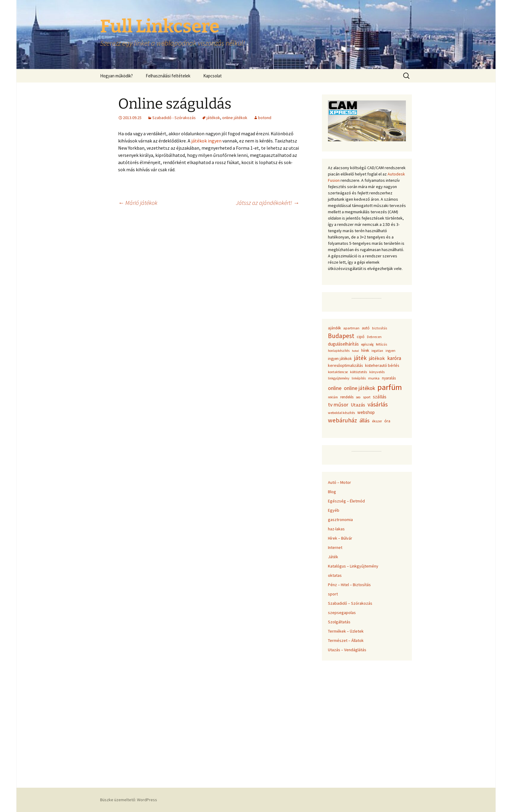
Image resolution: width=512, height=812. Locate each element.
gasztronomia (340, 520)
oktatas (335, 575)
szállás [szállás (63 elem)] (380, 397)
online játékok (235, 118)
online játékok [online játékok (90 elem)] (359, 388)
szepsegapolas (342, 613)
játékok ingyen (206, 141)
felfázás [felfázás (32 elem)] (381, 344)
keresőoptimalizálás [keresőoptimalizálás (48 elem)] (345, 365)
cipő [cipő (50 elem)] (361, 337)
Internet (335, 547)
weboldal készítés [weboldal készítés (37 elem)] (341, 413)
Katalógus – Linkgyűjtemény (353, 566)
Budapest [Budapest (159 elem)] (341, 336)
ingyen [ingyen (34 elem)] (390, 351)
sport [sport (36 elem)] (367, 397)
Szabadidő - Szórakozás (174, 118)
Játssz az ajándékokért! (268, 203)
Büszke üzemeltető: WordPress (129, 800)
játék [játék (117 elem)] (360, 358)
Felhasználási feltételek (168, 76)
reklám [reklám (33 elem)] (333, 397)
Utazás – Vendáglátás (347, 650)
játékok (213, 118)
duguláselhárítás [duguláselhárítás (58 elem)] (343, 344)
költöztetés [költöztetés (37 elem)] (359, 372)
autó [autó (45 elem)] (366, 328)
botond (265, 118)
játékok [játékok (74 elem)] (377, 358)
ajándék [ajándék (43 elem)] (334, 328)
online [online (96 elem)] (335, 388)
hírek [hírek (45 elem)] (365, 351)
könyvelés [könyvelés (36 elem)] (377, 372)
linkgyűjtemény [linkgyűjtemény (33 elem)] (339, 378)
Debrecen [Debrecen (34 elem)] (374, 337)
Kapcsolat (213, 76)
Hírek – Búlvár (340, 538)
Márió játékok (138, 203)
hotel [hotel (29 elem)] (355, 351)
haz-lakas (336, 529)
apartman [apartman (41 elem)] (351, 328)
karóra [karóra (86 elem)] (394, 358)
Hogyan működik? (116, 76)
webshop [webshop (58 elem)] (366, 412)
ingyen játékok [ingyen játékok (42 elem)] (340, 359)
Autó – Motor (339, 482)
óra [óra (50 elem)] (387, 421)
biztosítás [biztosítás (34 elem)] (380, 328)
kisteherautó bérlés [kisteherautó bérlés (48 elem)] (382, 365)
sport (333, 594)
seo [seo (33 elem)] (358, 397)
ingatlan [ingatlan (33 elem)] (377, 351)
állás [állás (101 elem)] (365, 420)
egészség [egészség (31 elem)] (367, 344)
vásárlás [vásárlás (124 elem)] (378, 404)
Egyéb (334, 510)
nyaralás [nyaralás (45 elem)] (389, 378)
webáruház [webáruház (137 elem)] (342, 420)
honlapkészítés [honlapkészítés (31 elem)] (339, 351)
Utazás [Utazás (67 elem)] (358, 405)
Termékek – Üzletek (346, 631)
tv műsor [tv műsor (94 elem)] (338, 405)
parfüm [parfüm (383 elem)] (390, 387)
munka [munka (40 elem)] (374, 378)
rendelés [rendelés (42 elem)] (347, 397)
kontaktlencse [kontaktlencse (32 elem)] (338, 372)
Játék (333, 557)
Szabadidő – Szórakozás (350, 603)
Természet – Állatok (346, 640)
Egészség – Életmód (346, 501)
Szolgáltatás (339, 622)
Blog (332, 492)
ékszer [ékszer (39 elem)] (377, 421)
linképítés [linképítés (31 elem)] (359, 378)
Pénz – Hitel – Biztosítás (349, 585)
